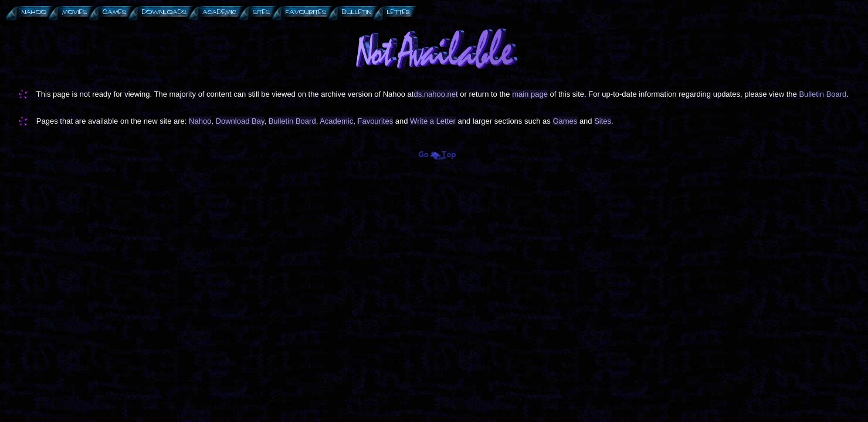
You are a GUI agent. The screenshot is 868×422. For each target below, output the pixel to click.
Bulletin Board (823, 94)
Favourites (375, 121)
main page (530, 94)
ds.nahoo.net (435, 94)
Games (565, 121)
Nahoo (200, 121)
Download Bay (240, 121)
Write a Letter (433, 121)
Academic (336, 121)
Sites (603, 121)
